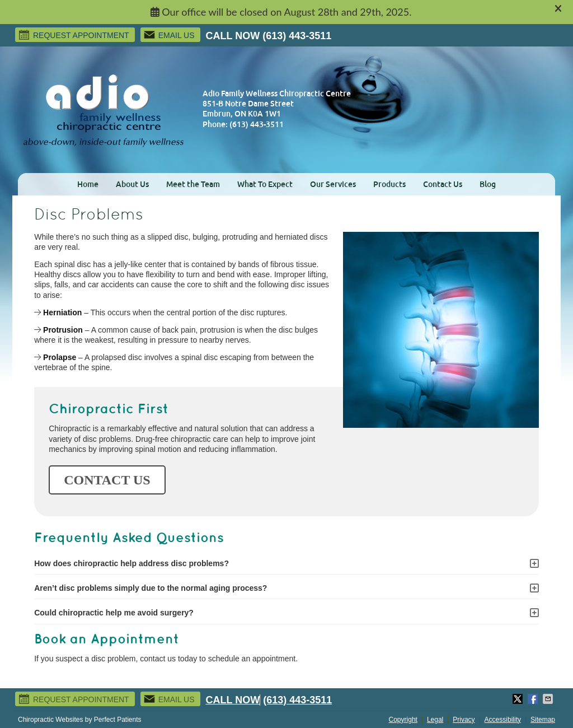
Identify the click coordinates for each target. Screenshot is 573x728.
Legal (435, 720)
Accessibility (503, 720)
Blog (488, 184)
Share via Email (549, 699)
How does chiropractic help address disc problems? (131, 563)
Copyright (403, 720)
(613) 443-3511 (297, 36)
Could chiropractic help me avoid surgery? (114, 613)
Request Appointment (74, 35)
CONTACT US (107, 480)
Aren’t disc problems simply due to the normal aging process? (151, 588)
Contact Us (443, 184)
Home (88, 184)
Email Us (169, 35)
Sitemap (543, 720)
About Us (132, 184)
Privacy (464, 720)
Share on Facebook (534, 699)
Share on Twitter (519, 699)
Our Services (333, 184)
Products (389, 184)
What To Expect (265, 184)
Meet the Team (193, 184)
